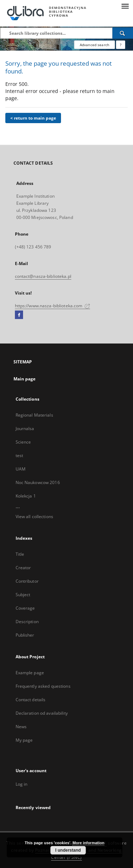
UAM (21, 469)
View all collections (34, 517)
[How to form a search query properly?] (121, 45)
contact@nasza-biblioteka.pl (43, 276)
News (21, 727)
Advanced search (95, 45)
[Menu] (125, 6)
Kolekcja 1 (26, 496)
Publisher (25, 635)
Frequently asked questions (43, 686)
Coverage (25, 608)
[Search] (123, 33)
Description (27, 622)
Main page (25, 379)
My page (24, 740)
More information (88, 843)
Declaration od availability (42, 713)
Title (20, 554)
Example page (30, 673)
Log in (22, 784)
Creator (23, 568)
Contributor (27, 581)
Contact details (31, 700)
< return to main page (33, 118)
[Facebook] (19, 315)
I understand (68, 850)
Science (23, 442)
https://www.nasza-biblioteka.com (53, 306)
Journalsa (25, 428)
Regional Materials (34, 415)
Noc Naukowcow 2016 (38, 482)
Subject (23, 595)
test (19, 455)
